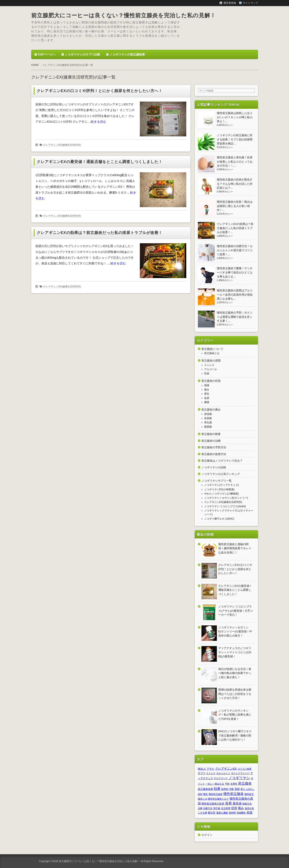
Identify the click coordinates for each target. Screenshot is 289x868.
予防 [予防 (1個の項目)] (227, 784)
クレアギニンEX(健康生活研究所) (62, 145)
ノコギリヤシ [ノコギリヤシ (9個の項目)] (239, 778)
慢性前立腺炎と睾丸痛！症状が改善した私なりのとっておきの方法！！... (235, 162)
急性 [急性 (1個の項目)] (200, 794)
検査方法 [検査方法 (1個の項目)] (247, 804)
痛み (207, 390)
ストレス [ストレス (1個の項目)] (211, 773)
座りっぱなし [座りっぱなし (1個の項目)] (247, 789)
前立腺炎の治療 (211, 441)
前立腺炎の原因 (211, 361)
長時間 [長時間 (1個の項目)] (232, 813)
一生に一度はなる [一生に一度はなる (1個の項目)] (215, 784)
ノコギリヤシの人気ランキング (221, 474)
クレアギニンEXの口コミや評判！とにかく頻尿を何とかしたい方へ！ (100, 91)
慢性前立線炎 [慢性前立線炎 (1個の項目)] (216, 794)
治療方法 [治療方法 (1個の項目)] (208, 808)
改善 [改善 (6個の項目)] (228, 803)
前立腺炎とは (212, 353)
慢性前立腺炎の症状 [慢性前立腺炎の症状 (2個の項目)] (213, 804)
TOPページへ (47, 54)
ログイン (207, 835)
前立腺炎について (212, 349)
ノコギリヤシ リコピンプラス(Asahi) (225, 506)
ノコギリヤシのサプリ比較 (82, 54)
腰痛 (207, 402)
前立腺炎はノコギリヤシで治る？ (222, 461)
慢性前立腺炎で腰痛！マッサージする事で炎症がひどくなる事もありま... (235, 272)
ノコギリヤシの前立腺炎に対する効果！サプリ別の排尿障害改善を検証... (235, 139)
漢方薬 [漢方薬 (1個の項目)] (217, 808)
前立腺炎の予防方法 (214, 447)
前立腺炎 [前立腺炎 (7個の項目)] (245, 783)
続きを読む (99, 122)
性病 (207, 374)
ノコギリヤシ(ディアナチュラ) (221, 485)
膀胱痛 (208, 427)
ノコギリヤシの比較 (214, 467)
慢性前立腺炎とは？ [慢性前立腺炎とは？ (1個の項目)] (218, 799)
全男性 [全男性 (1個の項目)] (234, 784)
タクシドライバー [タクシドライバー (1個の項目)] (240, 773)
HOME (35, 65)
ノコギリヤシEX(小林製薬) (219, 489)
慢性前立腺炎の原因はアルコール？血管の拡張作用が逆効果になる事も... (235, 295)
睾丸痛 (208, 422)
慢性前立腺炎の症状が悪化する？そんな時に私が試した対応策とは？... (235, 184)
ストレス (209, 365)
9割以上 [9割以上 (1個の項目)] (202, 769)
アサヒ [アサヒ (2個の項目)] (211, 769)
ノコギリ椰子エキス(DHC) (219, 519)
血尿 (207, 398)
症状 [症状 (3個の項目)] (234, 808)
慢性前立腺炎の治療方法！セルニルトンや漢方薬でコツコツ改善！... (235, 250)
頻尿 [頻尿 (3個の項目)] (250, 813)
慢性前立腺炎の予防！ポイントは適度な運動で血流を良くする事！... (235, 317)
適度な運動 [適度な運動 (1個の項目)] (222, 813)
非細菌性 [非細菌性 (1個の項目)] (241, 813)
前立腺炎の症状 (211, 381)
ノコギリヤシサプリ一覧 (217, 481)
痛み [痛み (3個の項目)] (241, 808)
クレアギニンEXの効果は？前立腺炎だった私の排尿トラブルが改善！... (235, 228)
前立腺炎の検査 (211, 434)
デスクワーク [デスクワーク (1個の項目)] (221, 778)
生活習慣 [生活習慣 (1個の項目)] (226, 808)
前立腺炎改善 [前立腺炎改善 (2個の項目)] (205, 789)
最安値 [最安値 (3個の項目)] (237, 803)
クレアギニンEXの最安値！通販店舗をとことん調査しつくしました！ (100, 162)
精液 (207, 385)
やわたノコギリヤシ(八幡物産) (221, 494)
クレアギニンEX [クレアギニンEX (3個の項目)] (226, 769)
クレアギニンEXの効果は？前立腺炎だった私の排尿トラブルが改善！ (100, 233)
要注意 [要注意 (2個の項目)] (212, 813)
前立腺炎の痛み (211, 410)
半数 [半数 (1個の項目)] (231, 789)
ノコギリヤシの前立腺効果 (127, 54)
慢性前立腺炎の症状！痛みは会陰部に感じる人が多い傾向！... (235, 206)
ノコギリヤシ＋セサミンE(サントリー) (226, 498)
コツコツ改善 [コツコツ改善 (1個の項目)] (244, 769)
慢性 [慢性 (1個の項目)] (205, 794)
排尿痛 (208, 418)
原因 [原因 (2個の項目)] (237, 789)
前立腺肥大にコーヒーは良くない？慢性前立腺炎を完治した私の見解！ (124, 15)
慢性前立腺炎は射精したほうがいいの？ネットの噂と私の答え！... (235, 117)
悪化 (207, 394)
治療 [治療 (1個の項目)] (200, 808)
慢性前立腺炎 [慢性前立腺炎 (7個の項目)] (234, 794)
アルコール (211, 369)
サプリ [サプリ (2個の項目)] (202, 773)
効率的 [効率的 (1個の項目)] (225, 789)
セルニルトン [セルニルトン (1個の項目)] (223, 773)
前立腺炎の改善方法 (214, 454)
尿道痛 (208, 414)
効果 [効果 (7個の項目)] (217, 789)
